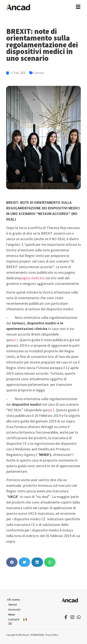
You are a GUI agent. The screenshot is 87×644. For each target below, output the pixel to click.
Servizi (13, 604)
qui (13, 340)
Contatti (14, 619)
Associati (14, 609)
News (12, 614)
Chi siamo (13, 600)
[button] (12, 562)
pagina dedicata (32, 278)
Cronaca (39, 74)
